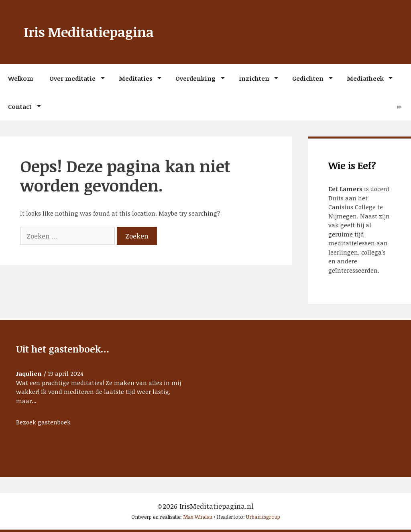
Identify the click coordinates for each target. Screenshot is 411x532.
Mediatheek (365, 78)
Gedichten (308, 78)
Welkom (21, 78)
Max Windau (198, 517)
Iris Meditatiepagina (89, 32)
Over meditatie (72, 78)
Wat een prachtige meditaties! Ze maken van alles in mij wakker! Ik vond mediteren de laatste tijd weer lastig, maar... (99, 392)
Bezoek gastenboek (43, 422)
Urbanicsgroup (263, 517)
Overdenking (195, 78)
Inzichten (254, 78)
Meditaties (136, 78)
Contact (20, 106)
